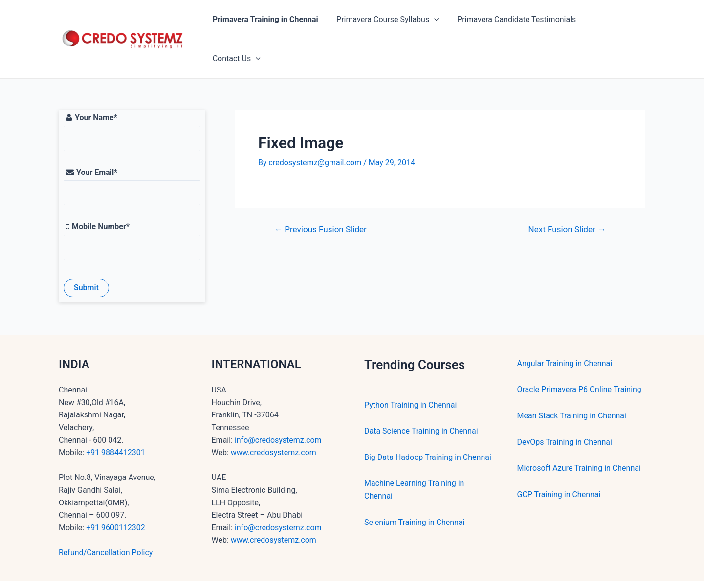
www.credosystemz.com (274, 421)
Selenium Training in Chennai (414, 490)
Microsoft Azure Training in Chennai (579, 436)
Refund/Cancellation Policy (106, 521)
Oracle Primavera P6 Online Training (579, 358)
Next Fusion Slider (567, 198)
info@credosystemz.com (278, 408)
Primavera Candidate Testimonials (515, 23)
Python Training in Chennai (410, 373)
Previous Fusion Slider (320, 198)
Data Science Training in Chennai (421, 399)
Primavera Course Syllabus (388, 23)
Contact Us (614, 23)
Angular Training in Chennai (565, 332)
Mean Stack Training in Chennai (572, 384)
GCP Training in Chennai (559, 463)
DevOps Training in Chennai (565, 410)
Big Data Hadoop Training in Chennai (428, 425)
